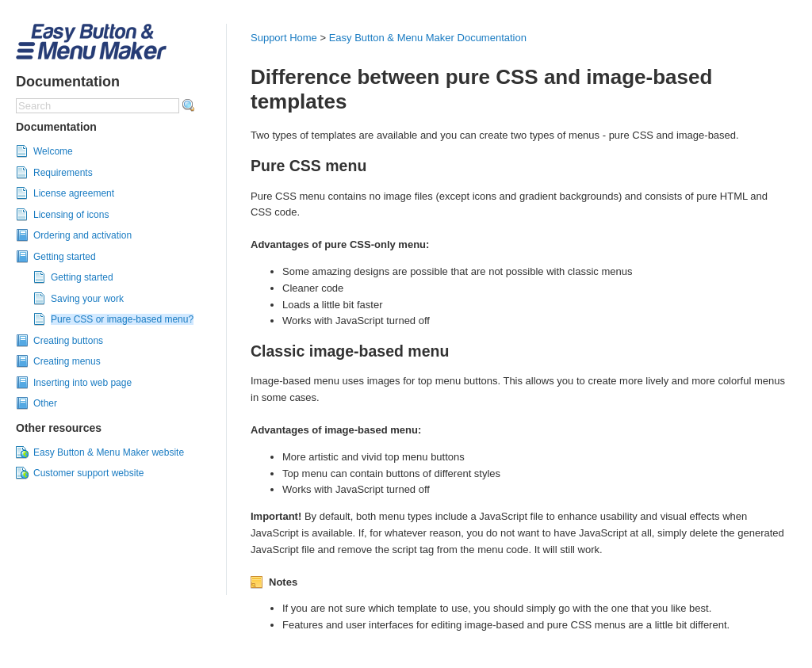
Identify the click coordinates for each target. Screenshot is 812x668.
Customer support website (88, 473)
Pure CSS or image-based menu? (122, 319)
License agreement (74, 193)
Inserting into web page (82, 383)
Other (45, 403)
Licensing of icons (71, 215)
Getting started (65, 257)
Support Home (284, 38)
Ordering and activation (82, 235)
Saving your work (87, 299)
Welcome (53, 151)
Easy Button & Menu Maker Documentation (428, 38)
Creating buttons (68, 341)
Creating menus (67, 361)
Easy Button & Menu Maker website (109, 452)
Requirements (63, 173)
